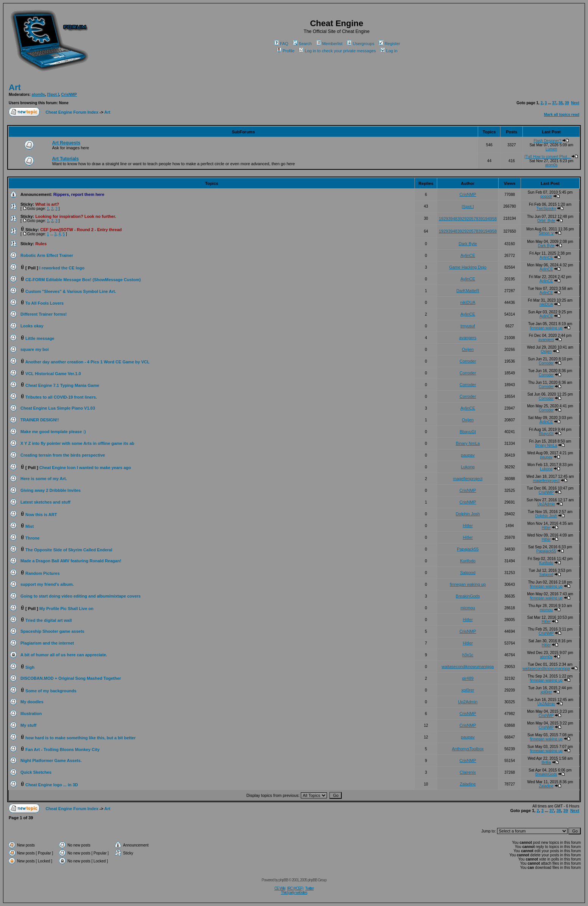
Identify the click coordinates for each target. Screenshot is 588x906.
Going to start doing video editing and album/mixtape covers (81, 596)
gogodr (546, 196)
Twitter (309, 888)
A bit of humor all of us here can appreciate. (64, 655)
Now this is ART (41, 515)
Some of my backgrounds (51, 691)
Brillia (546, 763)
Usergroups (361, 44)
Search (302, 44)
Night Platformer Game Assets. (51, 760)
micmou (468, 608)
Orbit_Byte (546, 221)
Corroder (468, 361)
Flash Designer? (551, 141)
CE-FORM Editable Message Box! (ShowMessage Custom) (83, 280)
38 (561, 103)
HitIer (468, 526)
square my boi (35, 349)
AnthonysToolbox (468, 749)
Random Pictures (42, 573)
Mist (30, 526)
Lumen (551, 149)
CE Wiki (280, 888)
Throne (32, 538)
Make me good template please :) (53, 432)
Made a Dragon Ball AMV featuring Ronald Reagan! (71, 561)
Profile (286, 51)
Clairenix (468, 772)
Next (575, 103)
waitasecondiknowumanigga (468, 667)
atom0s (38, 95)
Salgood (468, 573)
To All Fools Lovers (45, 303)
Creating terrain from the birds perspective (63, 455)
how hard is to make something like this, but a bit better (81, 738)
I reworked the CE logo (62, 268)
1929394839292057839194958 (468, 219)
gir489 (468, 678)
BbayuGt (468, 432)
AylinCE (468, 255)
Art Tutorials (65, 159)
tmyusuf (468, 326)
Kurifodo (468, 561)
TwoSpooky (546, 209)
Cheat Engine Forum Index (72, 112)
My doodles (32, 702)
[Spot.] (53, 95)
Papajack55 (468, 549)
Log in (389, 51)
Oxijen (468, 349)
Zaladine (468, 784)
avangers (468, 338)
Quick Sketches (36, 772)
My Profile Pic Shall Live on (66, 609)
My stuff (28, 725)
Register (389, 44)
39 (567, 103)
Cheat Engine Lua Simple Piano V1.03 (58, 408)
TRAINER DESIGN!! (40, 420)
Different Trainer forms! (44, 314)
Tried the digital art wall (48, 620)
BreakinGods (468, 596)
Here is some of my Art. (44, 479)
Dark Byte (468, 244)
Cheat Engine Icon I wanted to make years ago (85, 468)
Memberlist (329, 44)
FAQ (281, 44)
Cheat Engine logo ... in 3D (52, 785)
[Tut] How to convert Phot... (551, 157)
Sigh (30, 667)
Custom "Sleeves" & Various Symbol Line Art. (71, 291)
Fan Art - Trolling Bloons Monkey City (63, 750)
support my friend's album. (47, 584)
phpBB (283, 880)
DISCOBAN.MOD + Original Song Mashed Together (71, 678)
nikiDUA (468, 302)
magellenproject (468, 479)
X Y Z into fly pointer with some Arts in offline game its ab (77, 443)
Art (15, 87)
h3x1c (468, 655)
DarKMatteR (468, 291)
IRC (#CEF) (295, 888)
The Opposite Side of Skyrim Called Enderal (69, 550)
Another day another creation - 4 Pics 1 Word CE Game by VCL (88, 362)
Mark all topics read (562, 115)
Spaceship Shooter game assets (52, 631)
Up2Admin (546, 504)
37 (554, 103)
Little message (40, 338)
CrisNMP (69, 95)
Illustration (31, 714)
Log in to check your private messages (337, 51)
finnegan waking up (546, 328)
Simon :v (546, 233)
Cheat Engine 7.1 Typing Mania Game (62, 385)
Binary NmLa (468, 443)
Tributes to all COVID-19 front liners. (61, 397)
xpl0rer (468, 690)
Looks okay (32, 326)
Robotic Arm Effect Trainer (47, 255)
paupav (468, 455)
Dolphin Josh (468, 514)
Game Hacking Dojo (468, 267)
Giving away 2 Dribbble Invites (51, 490)
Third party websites (294, 893)
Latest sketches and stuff (45, 502)
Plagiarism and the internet (47, 643)
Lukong (468, 467)
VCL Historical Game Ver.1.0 (53, 374)
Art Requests (66, 143)
